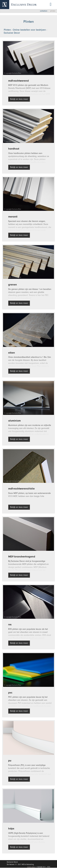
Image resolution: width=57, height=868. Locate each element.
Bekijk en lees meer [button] (19, 99)
